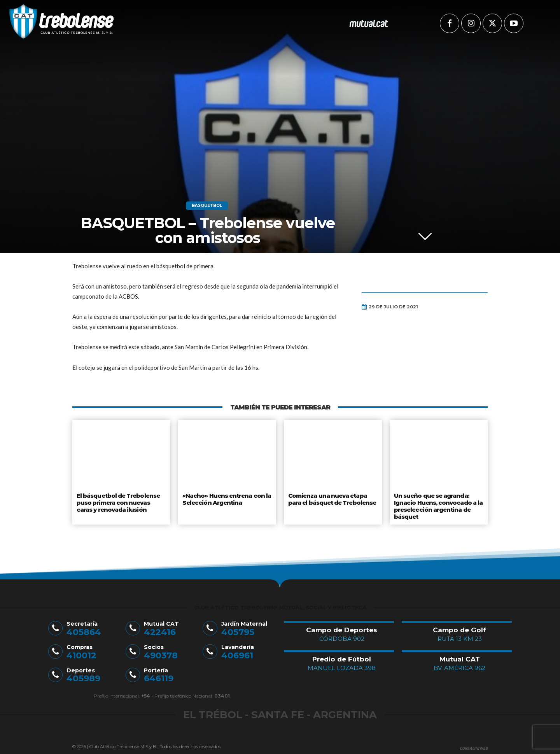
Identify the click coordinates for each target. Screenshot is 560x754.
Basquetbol (207, 206)
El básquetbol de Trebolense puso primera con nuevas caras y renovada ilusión (121, 501)
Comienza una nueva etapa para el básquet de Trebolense (332, 499)
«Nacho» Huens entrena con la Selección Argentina (225, 499)
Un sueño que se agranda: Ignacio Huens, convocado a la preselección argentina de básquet (437, 505)
